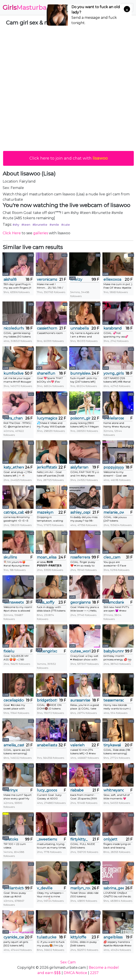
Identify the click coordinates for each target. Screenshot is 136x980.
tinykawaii (112, 745)
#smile (54, 225)
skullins (10, 557)
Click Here (12, 233)
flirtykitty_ (79, 839)
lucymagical (47, 418)
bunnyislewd (80, 373)
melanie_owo (114, 512)
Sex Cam (68, 962)
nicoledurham (14, 328)
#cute (66, 225)
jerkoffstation (47, 467)
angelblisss (113, 937)
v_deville (45, 888)
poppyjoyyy (114, 467)
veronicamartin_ (47, 279)
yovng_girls (114, 373)
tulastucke (47, 937)
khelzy (76, 279)
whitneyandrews (114, 790)
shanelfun (46, 373)
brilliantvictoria (14, 888)
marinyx (11, 790)
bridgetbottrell (47, 700)
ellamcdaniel (114, 602)
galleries (41, 233)
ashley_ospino (80, 512)
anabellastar (47, 745)
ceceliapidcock (14, 700)
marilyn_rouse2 (80, 888)
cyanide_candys (14, 937)
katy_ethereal (14, 467)
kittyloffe (78, 937)
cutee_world (80, 651)
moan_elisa (47, 557)
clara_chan (13, 418)
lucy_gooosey (47, 790)
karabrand (113, 328)
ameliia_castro (14, 745)
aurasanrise (80, 700)
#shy (16, 225)
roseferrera (80, 557)
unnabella (79, 328)
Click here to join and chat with (69, 158)
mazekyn (45, 512)
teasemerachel (114, 700)
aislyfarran (79, 467)
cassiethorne (47, 328)
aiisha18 (10, 279)
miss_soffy (46, 602)
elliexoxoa (112, 279)
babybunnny (114, 651)
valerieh (77, 745)
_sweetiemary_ (47, 839)
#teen (26, 225)
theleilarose (114, 418)
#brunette (40, 225)
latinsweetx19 (14, 602)
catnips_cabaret (14, 512)
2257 (94, 973)
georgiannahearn (80, 602)
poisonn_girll (80, 418)
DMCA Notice (75, 973)
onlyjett (110, 839)
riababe (77, 790)
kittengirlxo (47, 651)
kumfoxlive (13, 373)
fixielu (9, 651)
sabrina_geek (114, 888)
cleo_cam (112, 557)
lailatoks (11, 839)
